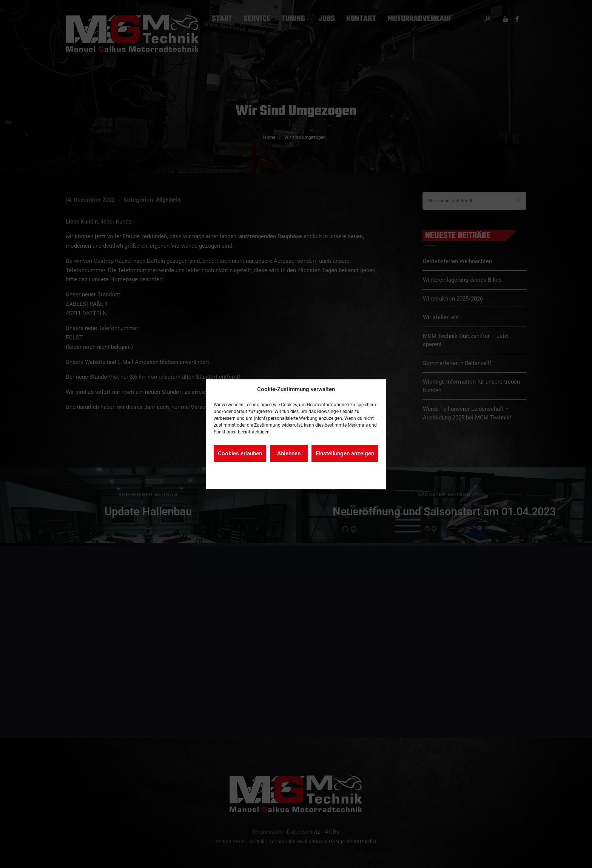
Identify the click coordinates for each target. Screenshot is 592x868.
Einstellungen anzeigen (345, 453)
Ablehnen (289, 453)
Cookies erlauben (240, 453)
